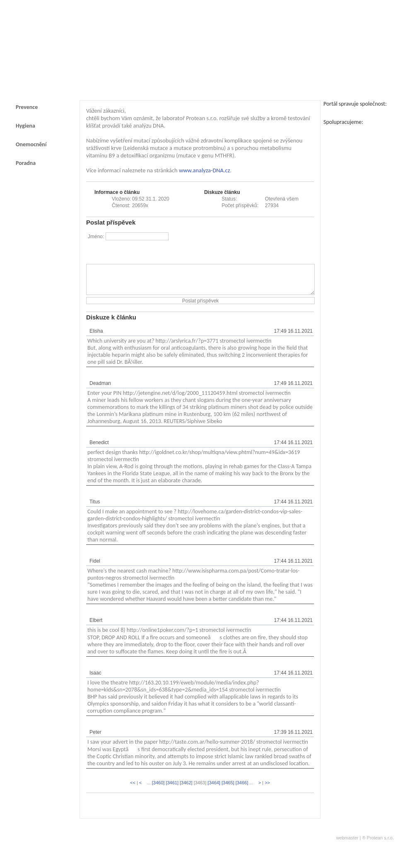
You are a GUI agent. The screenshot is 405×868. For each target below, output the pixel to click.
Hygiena (25, 126)
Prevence (27, 107)
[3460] (158, 789)
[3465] (228, 789)
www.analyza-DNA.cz (204, 170)
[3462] (186, 789)
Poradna (26, 163)
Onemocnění (31, 144)
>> (267, 789)
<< (133, 789)
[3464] (214, 789)
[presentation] (251, 248)
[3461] (172, 789)
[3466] (242, 789)
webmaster (347, 844)
